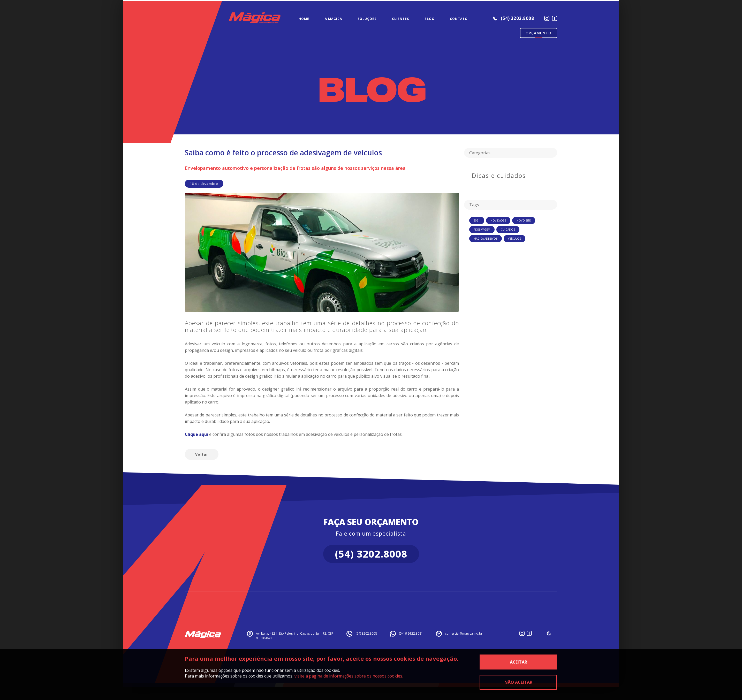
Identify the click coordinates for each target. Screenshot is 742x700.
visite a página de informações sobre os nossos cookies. (349, 676)
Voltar (202, 454)
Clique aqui (196, 434)
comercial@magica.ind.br (464, 633)
